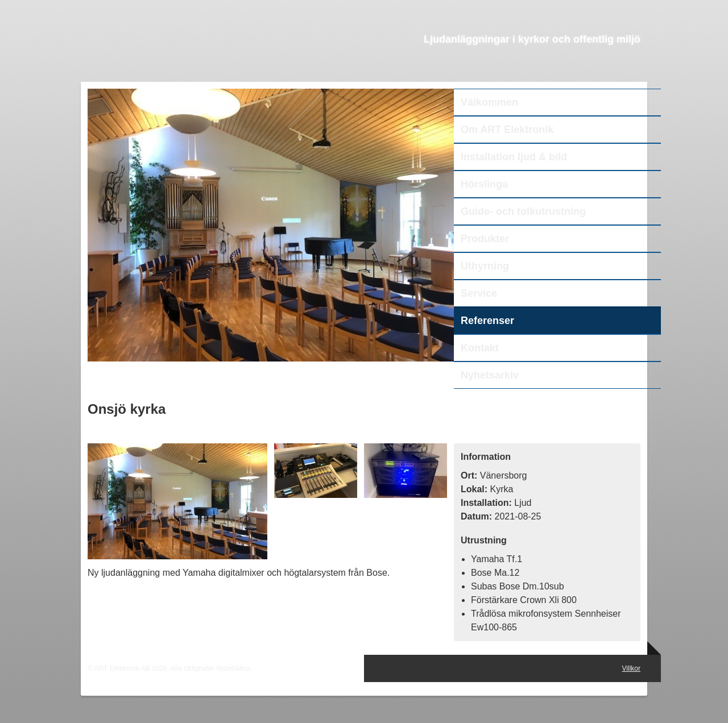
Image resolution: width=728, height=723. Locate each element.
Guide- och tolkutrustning (523, 211)
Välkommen (489, 102)
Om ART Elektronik (507, 130)
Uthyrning (485, 266)
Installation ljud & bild (514, 157)
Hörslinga (484, 184)
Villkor (631, 668)
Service (479, 293)
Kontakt (480, 348)
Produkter (485, 239)
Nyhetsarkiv (490, 375)
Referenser (487, 321)
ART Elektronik (198, 55)
